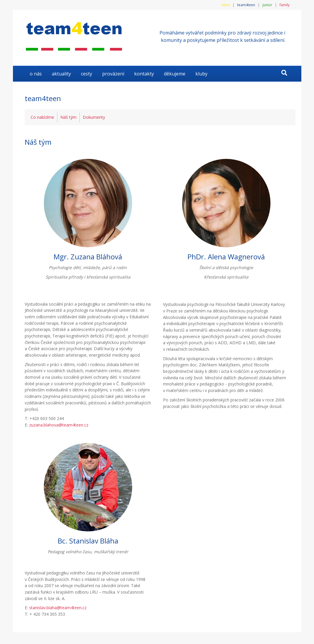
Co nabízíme (42, 117)
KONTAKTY (144, 74)
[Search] (284, 73)
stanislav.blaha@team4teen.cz (58, 608)
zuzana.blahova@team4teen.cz (59, 425)
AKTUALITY (61, 74)
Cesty (87, 74)
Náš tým (68, 117)
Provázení (113, 74)
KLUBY (201, 74)
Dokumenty (94, 117)
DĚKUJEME (175, 74)
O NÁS (36, 74)
